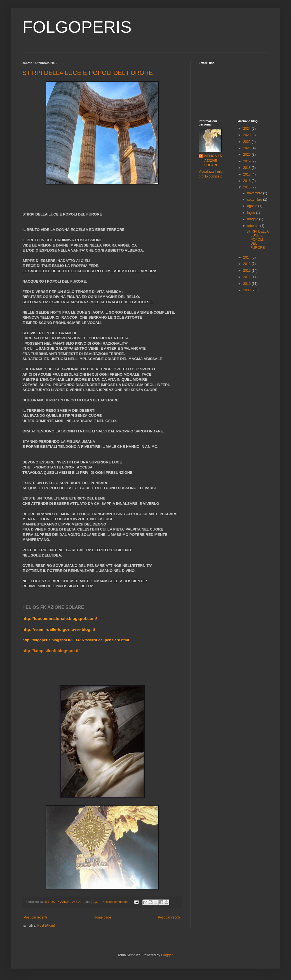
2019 (247, 161)
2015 (247, 187)
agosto (253, 206)
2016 (247, 181)
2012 (247, 271)
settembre (255, 200)
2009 (247, 290)
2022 (247, 142)
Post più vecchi (169, 917)
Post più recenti (35, 917)
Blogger (167, 955)
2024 (247, 129)
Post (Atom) (46, 925)
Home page (102, 917)
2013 (247, 264)
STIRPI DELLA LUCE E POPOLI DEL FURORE (88, 73)
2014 (247, 257)
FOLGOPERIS (77, 27)
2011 (247, 277)
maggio (253, 219)
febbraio (254, 226)
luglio (251, 213)
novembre (255, 193)
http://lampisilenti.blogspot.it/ (51, 651)
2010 (247, 284)
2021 (247, 148)
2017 (247, 174)
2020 (247, 155)
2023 (247, 135)
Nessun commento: (116, 902)
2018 (247, 168)
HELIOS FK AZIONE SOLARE (213, 161)
